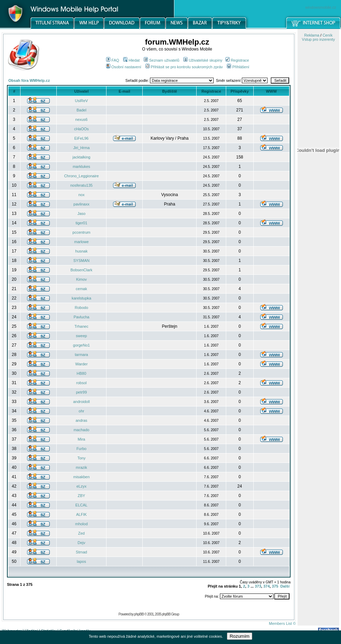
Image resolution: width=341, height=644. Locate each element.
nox (81, 195)
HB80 (81, 373)
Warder (81, 364)
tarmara (81, 355)
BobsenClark (82, 270)
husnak (81, 251)
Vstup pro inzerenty (319, 39)
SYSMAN (81, 261)
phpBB (139, 614)
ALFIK (82, 514)
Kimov (82, 279)
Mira (81, 439)
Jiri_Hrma (81, 148)
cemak (81, 289)
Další (285, 586)
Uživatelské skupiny (203, 60)
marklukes (81, 166)
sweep (81, 336)
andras (81, 420)
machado (81, 430)
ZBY (81, 496)
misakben (81, 477)
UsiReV (81, 101)
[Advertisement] (318, 363)
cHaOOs (81, 129)
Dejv (81, 543)
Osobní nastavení (124, 67)
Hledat (131, 60)
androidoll (81, 402)
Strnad (81, 552)
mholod (81, 524)
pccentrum (81, 232)
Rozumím (240, 636)
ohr (81, 411)
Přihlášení (238, 67)
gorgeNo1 (81, 345)
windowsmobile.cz (321, 7)
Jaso (81, 214)
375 (275, 586)
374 (267, 586)
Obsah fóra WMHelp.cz (29, 80)
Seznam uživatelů (161, 60)
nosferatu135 (81, 185)
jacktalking (81, 157)
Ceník (328, 35)
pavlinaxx (81, 204)
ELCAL (82, 505)
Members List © (282, 623)
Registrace (237, 60)
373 (258, 586)
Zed (82, 533)
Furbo (82, 449)
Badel (81, 110)
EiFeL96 (82, 138)
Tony (81, 458)
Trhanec (81, 326)
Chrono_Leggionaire (81, 176)
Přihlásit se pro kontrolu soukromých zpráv (184, 67)
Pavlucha (81, 317)
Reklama (312, 35)
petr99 (81, 392)
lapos (81, 561)
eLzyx (82, 486)
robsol (81, 383)
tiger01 (81, 223)
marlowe (81, 242)
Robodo (82, 308)
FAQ (113, 60)
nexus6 (81, 119)
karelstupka (81, 298)
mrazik (81, 467)
